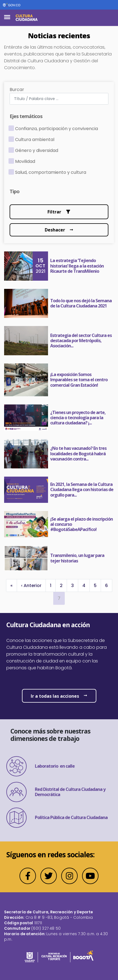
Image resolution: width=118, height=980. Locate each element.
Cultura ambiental (35, 140)
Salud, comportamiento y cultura (51, 172)
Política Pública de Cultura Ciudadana (57, 818)
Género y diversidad (37, 150)
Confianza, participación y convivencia (57, 129)
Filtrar (54, 212)
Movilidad (25, 161)
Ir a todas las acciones (55, 696)
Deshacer (55, 230)
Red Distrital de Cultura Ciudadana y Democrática (56, 792)
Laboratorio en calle (40, 766)
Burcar (17, 90)
